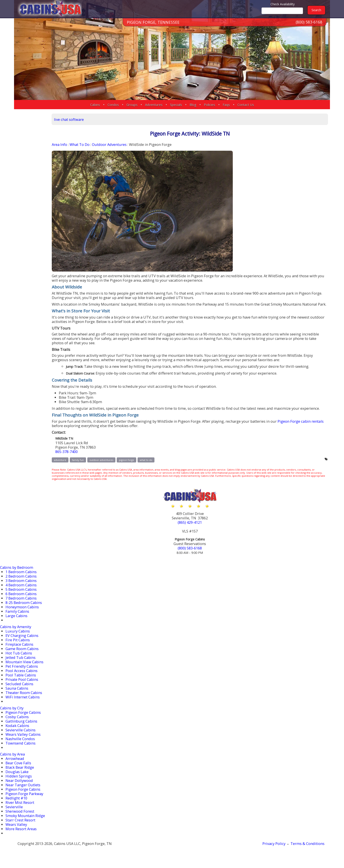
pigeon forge (141, 468)
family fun (92, 468)
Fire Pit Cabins (18, 647)
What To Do (95, 145)
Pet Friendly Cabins (22, 673)
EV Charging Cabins (22, 642)
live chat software (83, 119)
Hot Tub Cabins (19, 660)
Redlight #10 (17, 805)
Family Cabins (18, 618)
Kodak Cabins (17, 733)
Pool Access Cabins (22, 678)
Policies (210, 105)
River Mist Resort (20, 809)
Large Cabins (17, 623)
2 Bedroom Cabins (21, 583)
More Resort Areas (21, 836)
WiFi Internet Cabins (23, 704)
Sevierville (14, 814)
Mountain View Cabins (25, 669)
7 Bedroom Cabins (21, 605)
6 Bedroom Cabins (21, 601)
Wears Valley (17, 831)
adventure (74, 468)
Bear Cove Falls (19, 770)
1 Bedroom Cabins (21, 579)
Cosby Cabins (17, 724)
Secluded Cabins (20, 691)
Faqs (226, 105)
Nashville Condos (20, 746)
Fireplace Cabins (20, 651)
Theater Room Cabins (24, 700)
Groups (132, 105)
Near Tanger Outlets (23, 792)
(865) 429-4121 (198, 531)
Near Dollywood (20, 787)
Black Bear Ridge (20, 774)
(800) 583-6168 (309, 24)
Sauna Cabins (17, 695)
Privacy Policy (275, 851)
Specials (176, 105)
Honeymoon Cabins (22, 614)
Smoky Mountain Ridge (26, 823)
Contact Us (246, 105)
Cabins (95, 105)
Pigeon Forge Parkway (25, 801)
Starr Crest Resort (21, 827)
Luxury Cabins (18, 638)
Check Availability (283, 4)
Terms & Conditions (309, 851)
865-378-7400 (82, 460)
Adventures (154, 105)
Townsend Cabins (21, 750)
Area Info (74, 145)
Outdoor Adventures (125, 145)
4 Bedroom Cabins (21, 592)
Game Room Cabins (22, 656)
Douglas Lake (17, 779)
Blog (193, 105)
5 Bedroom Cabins (21, 596)
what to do (160, 468)
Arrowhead (15, 766)
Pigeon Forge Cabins (23, 719)
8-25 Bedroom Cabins (24, 610)
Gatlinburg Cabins (21, 728)
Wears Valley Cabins (23, 741)
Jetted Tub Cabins (21, 664)
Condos (113, 105)
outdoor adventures (116, 468)
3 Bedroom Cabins (21, 588)
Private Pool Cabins (22, 686)
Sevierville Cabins (21, 737)
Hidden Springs (19, 783)
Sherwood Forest (20, 818)
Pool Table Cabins (21, 682)
